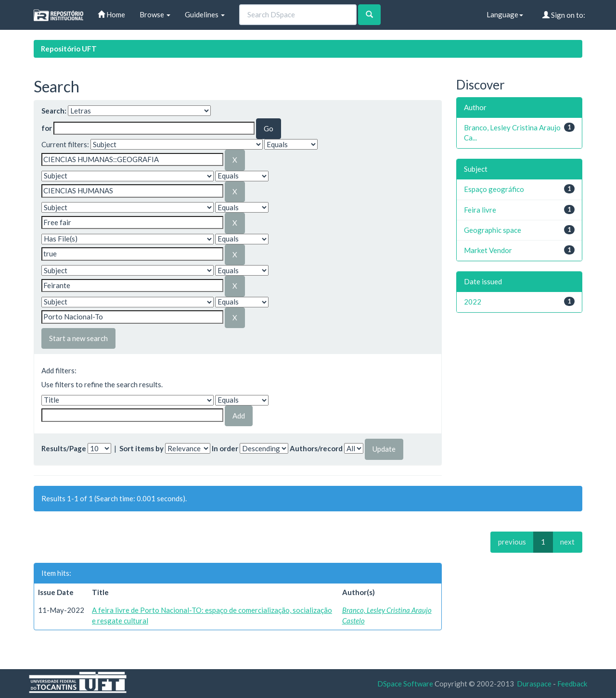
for (47, 128)
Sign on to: (564, 15)
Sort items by (141, 448)
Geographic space (493, 230)
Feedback (572, 684)
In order (225, 448)
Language (505, 14)
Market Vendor (488, 250)
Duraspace (534, 684)
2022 (473, 302)
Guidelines (205, 14)
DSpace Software (405, 684)
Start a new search (78, 338)
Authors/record (316, 448)
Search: (54, 111)
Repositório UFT (69, 49)
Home (111, 14)
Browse (155, 14)
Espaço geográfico (494, 189)
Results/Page (64, 448)
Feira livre (480, 210)
